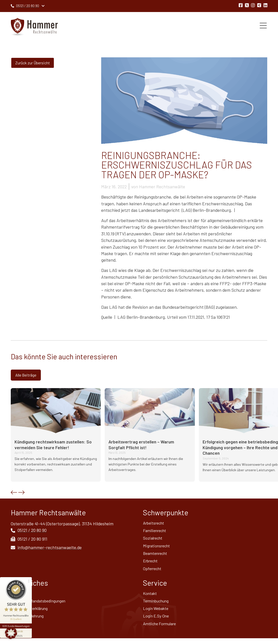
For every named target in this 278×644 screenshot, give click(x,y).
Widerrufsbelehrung (30, 621)
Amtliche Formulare (162, 629)
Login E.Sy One (157, 621)
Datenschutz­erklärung (32, 613)
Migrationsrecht (158, 548)
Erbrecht (152, 564)
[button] (14, 493)
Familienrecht (156, 532)
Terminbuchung (158, 605)
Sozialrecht (154, 540)
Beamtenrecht (157, 556)
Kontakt (151, 597)
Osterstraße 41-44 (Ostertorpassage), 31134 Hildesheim (62, 524)
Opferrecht (154, 572)
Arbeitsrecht (155, 524)
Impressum (21, 597)
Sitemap (19, 629)
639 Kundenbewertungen (17, 613)
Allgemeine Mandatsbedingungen (42, 605)
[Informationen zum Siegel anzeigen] (17, 620)
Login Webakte (157, 613)
